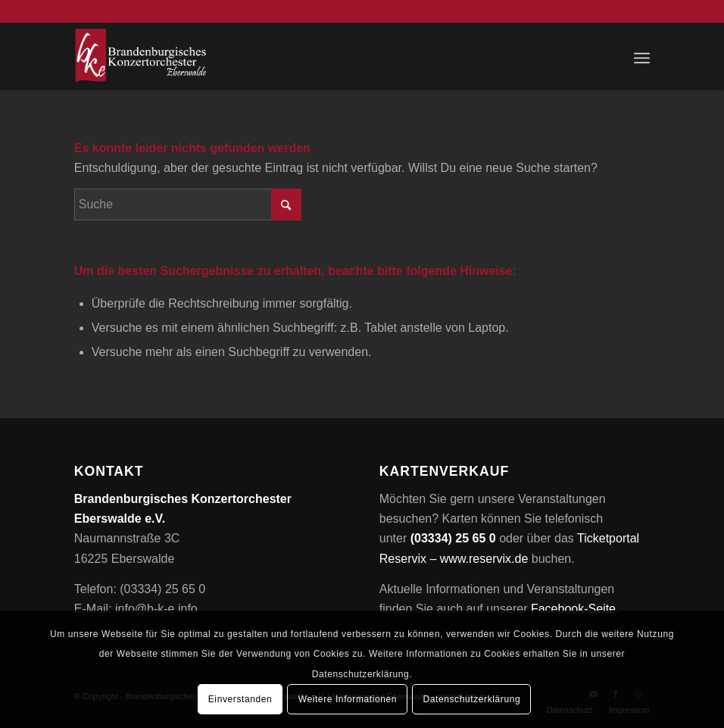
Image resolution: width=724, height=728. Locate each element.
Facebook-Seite (573, 609)
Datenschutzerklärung (472, 699)
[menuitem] (642, 56)
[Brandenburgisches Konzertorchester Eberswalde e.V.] (142, 56)
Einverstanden (240, 699)
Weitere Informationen (348, 699)
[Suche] (188, 205)
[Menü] (642, 56)
